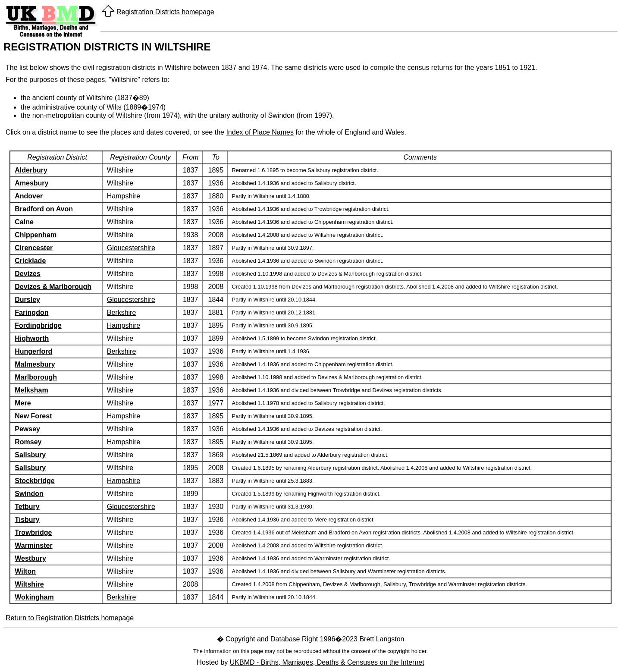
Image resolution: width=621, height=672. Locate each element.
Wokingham (34, 597)
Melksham (31, 390)
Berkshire (122, 312)
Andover (29, 196)
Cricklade (30, 261)
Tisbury (27, 520)
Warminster (33, 545)
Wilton (25, 571)
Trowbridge (33, 532)
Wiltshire (29, 584)
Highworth (32, 338)
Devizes (28, 274)
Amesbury (31, 183)
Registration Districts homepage (165, 12)
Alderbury (31, 170)
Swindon (29, 494)
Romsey (28, 442)
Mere (23, 403)
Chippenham (36, 235)
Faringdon (31, 312)
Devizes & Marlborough (53, 287)
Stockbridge (34, 481)
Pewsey (27, 429)
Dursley (27, 300)
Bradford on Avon (44, 209)
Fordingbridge (38, 325)
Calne (24, 222)
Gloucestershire (131, 248)
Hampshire (124, 196)
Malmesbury (35, 364)
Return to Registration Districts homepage (70, 618)
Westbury (30, 558)
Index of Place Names (260, 132)
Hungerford (33, 351)
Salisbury (30, 455)
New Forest (33, 416)
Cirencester (34, 248)
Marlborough (36, 377)
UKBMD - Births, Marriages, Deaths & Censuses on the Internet (327, 662)
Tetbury (27, 507)
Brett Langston (382, 639)
